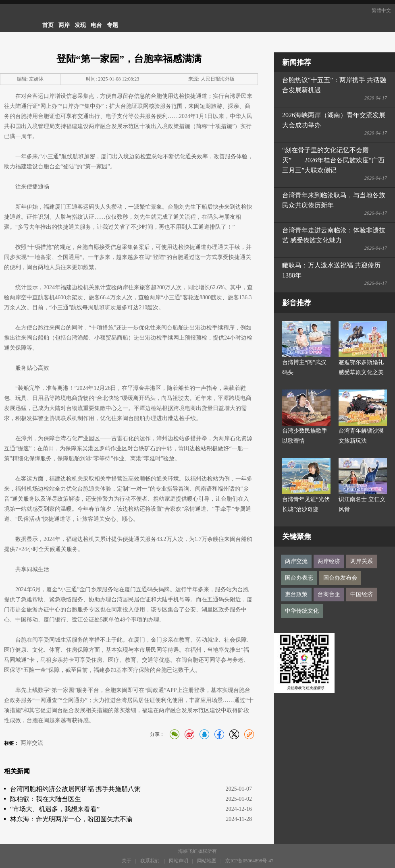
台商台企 (329, 594)
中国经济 (362, 594)
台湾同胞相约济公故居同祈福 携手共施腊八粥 (75, 789)
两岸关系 (362, 561)
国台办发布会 (340, 578)
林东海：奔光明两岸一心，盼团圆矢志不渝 (71, 819)
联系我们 (150, 861)
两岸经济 (329, 561)
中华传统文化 (302, 611)
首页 (48, 25)
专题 (112, 25)
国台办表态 (299, 578)
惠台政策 (296, 594)
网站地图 (207, 861)
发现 (80, 25)
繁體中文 (381, 10)
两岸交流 (32, 743)
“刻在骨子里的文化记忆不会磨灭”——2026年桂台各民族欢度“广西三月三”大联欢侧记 (333, 160)
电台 (96, 25)
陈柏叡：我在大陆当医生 (46, 799)
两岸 (64, 25)
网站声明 (179, 861)
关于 (127, 861)
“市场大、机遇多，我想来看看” (55, 809)
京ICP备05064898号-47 (249, 861)
